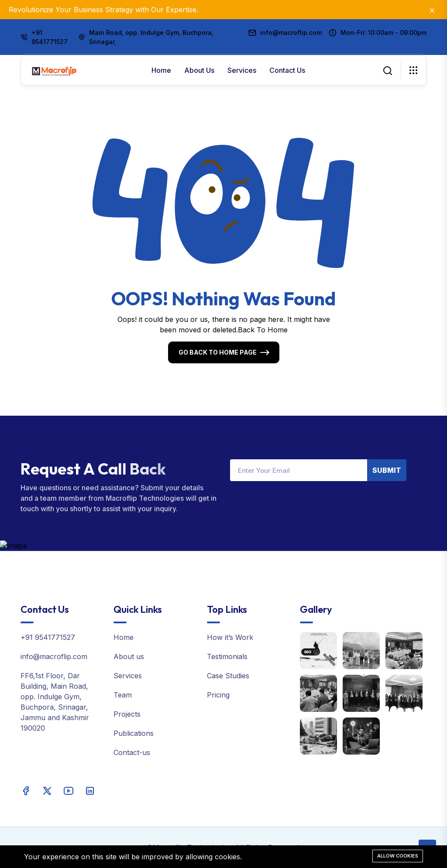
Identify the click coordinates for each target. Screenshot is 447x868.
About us (199, 70)
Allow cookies (398, 856)
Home (161, 70)
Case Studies (228, 676)
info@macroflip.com (291, 32)
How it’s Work (230, 637)
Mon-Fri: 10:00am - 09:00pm (383, 32)
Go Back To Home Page (218, 352)
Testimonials (227, 656)
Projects (127, 714)
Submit (387, 470)
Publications (134, 733)
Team (123, 695)
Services (242, 70)
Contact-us (132, 752)
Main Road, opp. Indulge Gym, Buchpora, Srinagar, (151, 37)
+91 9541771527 (50, 37)
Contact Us (287, 70)
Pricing (218, 695)
